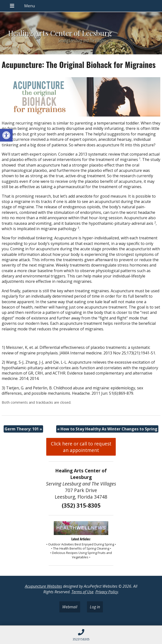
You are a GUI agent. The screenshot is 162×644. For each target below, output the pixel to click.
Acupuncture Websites (43, 586)
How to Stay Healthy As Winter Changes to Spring (107, 429)
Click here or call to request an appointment (81, 447)
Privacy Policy (107, 592)
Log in (95, 607)
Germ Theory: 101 (23, 429)
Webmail (70, 607)
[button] (6, 135)
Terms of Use (82, 592)
